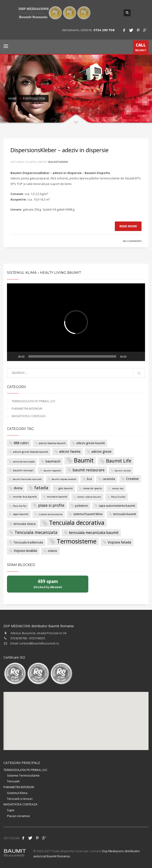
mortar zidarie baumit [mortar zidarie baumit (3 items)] (89, 497)
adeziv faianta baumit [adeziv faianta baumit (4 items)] (52, 443)
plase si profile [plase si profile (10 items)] (51, 505)
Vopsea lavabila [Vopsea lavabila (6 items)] (25, 551)
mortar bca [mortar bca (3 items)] (118, 488)
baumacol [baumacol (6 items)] (53, 461)
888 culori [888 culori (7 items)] (21, 443)
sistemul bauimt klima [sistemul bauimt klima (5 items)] (88, 514)
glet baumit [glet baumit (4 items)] (66, 488)
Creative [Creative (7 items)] (132, 479)
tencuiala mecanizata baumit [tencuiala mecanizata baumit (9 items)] (94, 533)
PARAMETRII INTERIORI (27, 409)
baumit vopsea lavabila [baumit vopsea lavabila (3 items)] (64, 479)
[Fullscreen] (139, 356)
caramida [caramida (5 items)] (109, 479)
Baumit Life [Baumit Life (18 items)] (119, 461)
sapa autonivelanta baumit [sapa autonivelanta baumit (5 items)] (117, 506)
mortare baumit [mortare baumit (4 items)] (57, 497)
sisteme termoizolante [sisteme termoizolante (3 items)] (50, 514)
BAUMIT (141, 48)
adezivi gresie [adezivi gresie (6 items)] (101, 451)
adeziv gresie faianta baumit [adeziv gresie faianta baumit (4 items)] (31, 452)
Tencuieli (13, 781)
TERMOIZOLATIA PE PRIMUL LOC (34, 401)
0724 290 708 (104, 30)
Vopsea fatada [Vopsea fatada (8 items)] (119, 542)
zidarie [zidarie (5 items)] (52, 551)
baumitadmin (58, 162)
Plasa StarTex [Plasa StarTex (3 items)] (20, 506)
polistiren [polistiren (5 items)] (82, 506)
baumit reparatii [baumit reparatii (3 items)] (52, 471)
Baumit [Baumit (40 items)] (84, 460)
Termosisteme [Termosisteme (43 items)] (77, 541)
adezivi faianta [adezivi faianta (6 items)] (70, 451)
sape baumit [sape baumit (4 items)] (21, 514)
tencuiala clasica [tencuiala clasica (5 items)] (25, 524)
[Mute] (132, 356)
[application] (76, 322)
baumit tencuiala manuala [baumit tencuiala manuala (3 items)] (27, 479)
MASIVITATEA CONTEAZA (29, 416)
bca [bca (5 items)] (89, 479)
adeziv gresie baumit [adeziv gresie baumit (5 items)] (91, 443)
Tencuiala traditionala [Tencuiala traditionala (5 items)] (28, 542)
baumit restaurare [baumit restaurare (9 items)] (89, 470)
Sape (11, 810)
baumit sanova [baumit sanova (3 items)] (123, 471)
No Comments (132, 241)
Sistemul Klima (17, 793)
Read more (128, 226)
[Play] (13, 356)
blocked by (48, 584)
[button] (76, 322)
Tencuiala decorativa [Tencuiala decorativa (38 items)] (77, 523)
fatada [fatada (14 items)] (41, 488)
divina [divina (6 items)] (18, 488)
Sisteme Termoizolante (23, 775)
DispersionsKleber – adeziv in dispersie (59, 150)
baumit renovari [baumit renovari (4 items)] (23, 470)
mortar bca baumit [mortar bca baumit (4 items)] (25, 497)
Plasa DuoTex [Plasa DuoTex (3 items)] (118, 497)
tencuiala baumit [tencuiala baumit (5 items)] (125, 514)
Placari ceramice (18, 816)
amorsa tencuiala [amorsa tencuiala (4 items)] (24, 461)
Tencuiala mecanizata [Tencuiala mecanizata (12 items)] (36, 532)
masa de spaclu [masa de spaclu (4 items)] (93, 488)
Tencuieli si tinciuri (20, 799)
